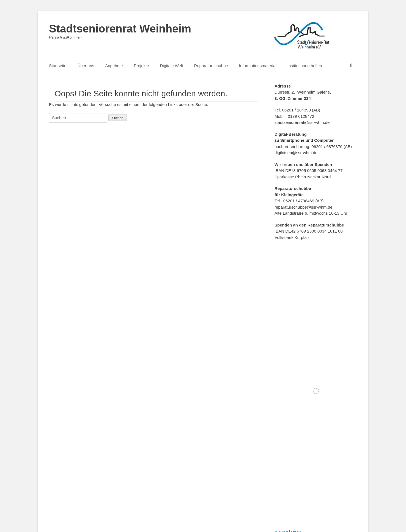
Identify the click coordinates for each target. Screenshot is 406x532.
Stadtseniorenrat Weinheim (120, 29)
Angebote (114, 66)
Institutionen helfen (305, 66)
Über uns (86, 66)
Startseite (58, 66)
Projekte (141, 66)
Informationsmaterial (258, 66)
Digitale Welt (172, 66)
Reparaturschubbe (211, 66)
